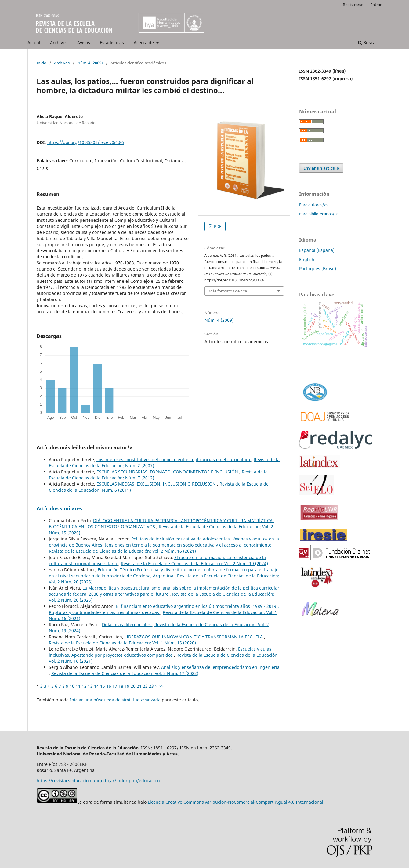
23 (151, 686)
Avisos (84, 43)
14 (96, 686)
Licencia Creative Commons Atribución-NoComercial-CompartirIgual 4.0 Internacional (235, 802)
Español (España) (317, 250)
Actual (34, 43)
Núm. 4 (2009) (90, 63)
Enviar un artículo (321, 168)
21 (139, 686)
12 (84, 686)
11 (78, 686)
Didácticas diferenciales (127, 624)
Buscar (368, 43)
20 (133, 686)
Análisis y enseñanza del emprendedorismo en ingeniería (220, 667)
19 (127, 686)
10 (72, 686)
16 (109, 686)
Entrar (376, 5)
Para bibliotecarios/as (319, 214)
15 (103, 686)
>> (161, 686)
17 (115, 686)
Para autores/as (314, 205)
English (307, 259)
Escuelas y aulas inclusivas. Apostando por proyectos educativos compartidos (160, 652)
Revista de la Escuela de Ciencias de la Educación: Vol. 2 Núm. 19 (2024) (194, 563)
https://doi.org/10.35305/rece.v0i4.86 (86, 142)
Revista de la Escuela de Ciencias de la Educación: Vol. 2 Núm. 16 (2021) (122, 551)
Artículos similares (59, 508)
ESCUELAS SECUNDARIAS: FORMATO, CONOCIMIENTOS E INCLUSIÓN (168, 472)
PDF (217, 226)
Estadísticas (112, 43)
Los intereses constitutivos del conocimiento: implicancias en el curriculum (174, 459)
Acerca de (144, 43)
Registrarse (353, 5)
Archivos (59, 43)
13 (90, 686)
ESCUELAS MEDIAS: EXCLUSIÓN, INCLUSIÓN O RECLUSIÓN (157, 484)
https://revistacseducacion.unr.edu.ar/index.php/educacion (98, 781)
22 (145, 686)
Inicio (42, 63)
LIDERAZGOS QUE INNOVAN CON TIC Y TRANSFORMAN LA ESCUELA (194, 637)
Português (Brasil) (318, 269)
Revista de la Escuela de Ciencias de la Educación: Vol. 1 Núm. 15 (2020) (122, 643)
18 (121, 686)
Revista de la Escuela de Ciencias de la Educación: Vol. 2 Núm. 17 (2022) (125, 673)
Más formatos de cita (228, 291)
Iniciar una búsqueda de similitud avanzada (115, 700)
